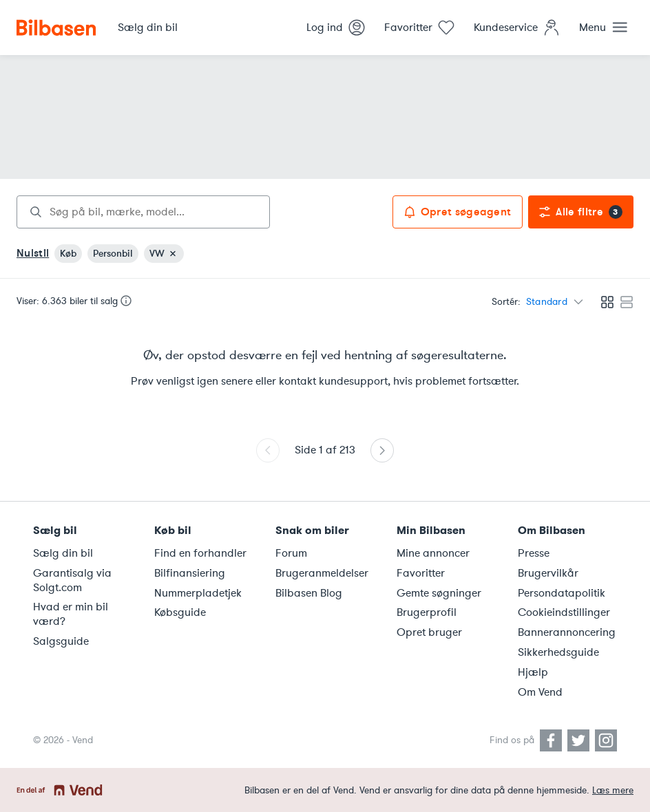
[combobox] (143, 212)
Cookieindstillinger (564, 612)
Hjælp (533, 672)
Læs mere (613, 790)
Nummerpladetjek (198, 593)
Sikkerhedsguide (558, 652)
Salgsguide (61, 641)
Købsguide (180, 612)
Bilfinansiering (190, 573)
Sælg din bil (63, 553)
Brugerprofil (427, 612)
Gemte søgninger (439, 593)
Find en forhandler (200, 553)
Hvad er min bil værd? (71, 614)
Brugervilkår (548, 573)
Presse (534, 553)
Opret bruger (429, 632)
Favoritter (421, 573)
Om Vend (540, 692)
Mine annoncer (433, 553)
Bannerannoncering (567, 632)
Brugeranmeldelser (322, 573)
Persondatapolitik (562, 593)
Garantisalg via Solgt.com (72, 580)
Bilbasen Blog (309, 593)
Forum (291, 553)
